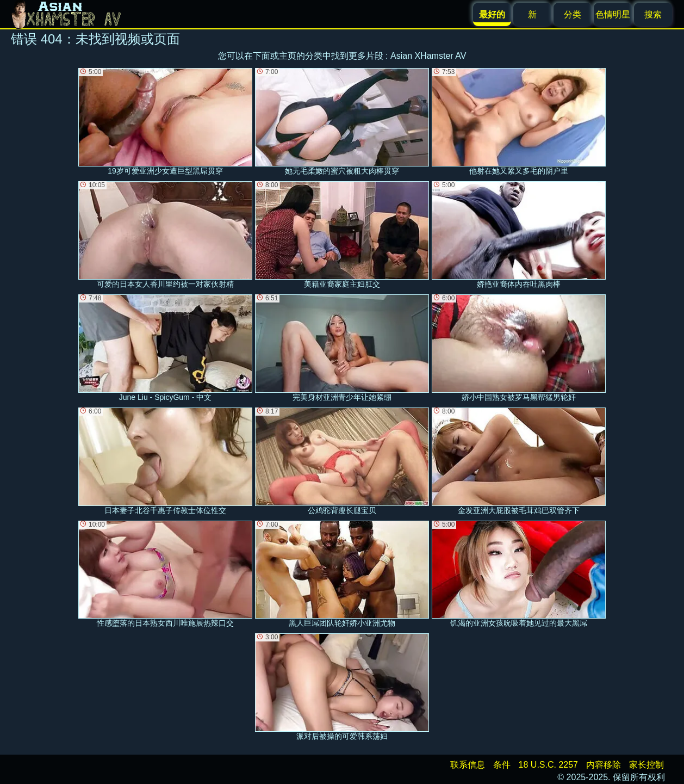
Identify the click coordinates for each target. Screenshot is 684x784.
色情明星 (613, 14)
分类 (573, 14)
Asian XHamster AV (428, 56)
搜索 (653, 14)
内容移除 (604, 765)
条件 (502, 765)
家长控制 (646, 765)
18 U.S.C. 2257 (548, 765)
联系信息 (468, 765)
